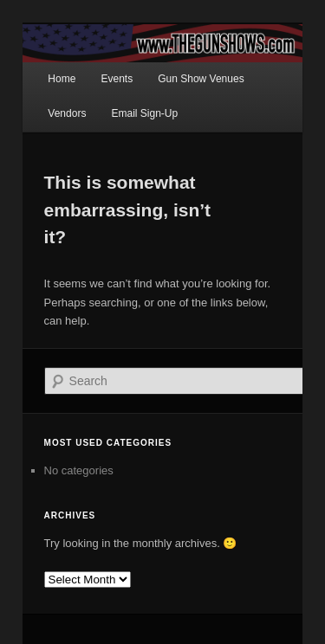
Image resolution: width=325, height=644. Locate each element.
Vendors (67, 113)
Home (62, 79)
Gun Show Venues (201, 79)
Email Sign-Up (144, 113)
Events (117, 79)
